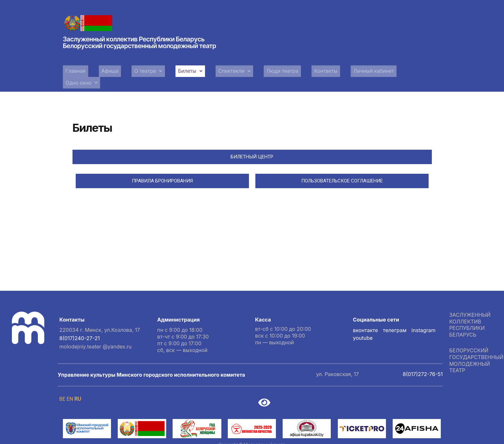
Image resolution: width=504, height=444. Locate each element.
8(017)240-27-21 (80, 325)
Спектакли (223, 70)
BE (62, 385)
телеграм (395, 317)
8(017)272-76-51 (423, 361)
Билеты (182, 70)
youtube (363, 324)
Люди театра (270, 70)
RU (78, 385)
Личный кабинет (358, 70)
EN (70, 385)
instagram (424, 317)
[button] (142, 70)
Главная (74, 70)
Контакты (312, 70)
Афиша (106, 70)
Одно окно (409, 70)
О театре (142, 70)
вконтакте (365, 317)
